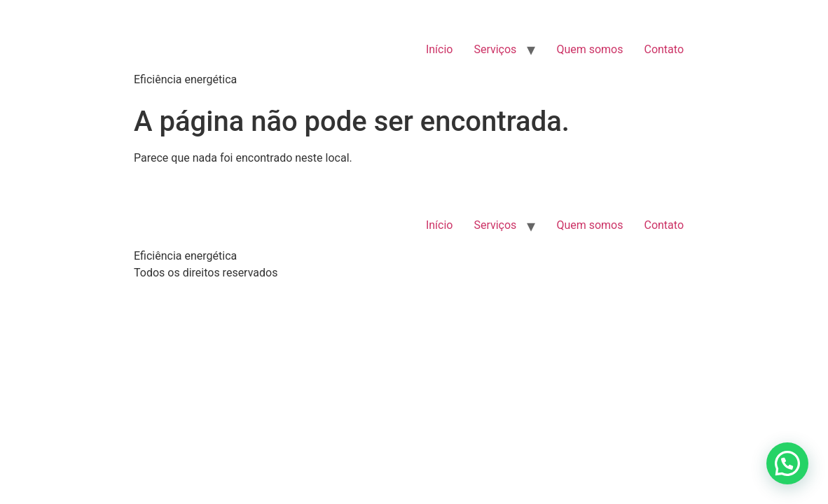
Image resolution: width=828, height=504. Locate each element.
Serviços (495, 49)
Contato (664, 49)
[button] (787, 463)
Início (440, 49)
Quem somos (589, 49)
